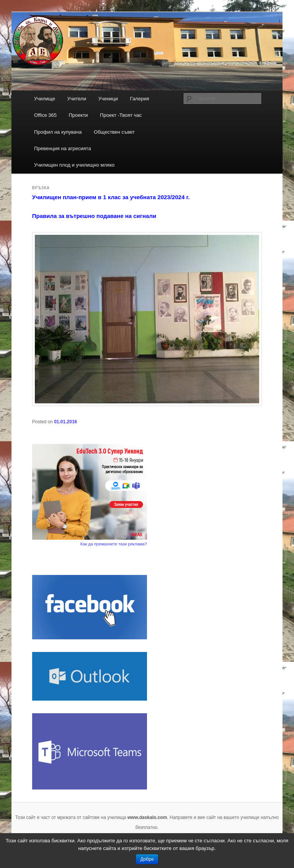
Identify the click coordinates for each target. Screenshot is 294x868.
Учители (77, 99)
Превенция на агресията (63, 148)
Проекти (78, 115)
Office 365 (45, 115)
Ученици (108, 99)
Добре (147, 859)
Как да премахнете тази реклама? (114, 544)
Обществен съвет (114, 132)
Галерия (140, 99)
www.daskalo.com (147, 817)
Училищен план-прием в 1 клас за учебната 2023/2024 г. (111, 197)
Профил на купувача (58, 132)
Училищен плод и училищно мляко (74, 165)
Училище (45, 99)
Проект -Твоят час (121, 115)
